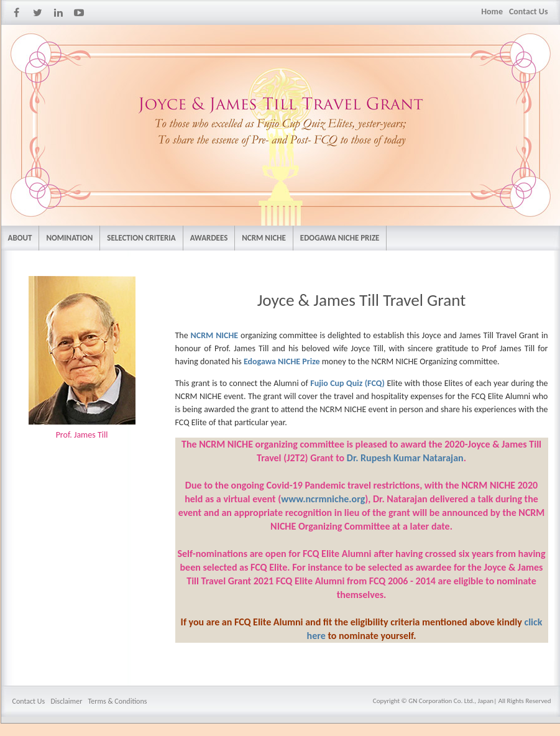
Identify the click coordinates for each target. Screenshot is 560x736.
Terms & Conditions (118, 701)
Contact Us (529, 11)
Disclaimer (66, 701)
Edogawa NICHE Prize (283, 361)
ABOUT (20, 238)
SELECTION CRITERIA (141, 238)
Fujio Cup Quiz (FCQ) (347, 383)
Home (492, 11)
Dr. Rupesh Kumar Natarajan (405, 458)
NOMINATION (69, 238)
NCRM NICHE (264, 238)
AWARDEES (209, 238)
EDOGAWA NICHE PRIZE (340, 238)
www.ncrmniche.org (323, 499)
